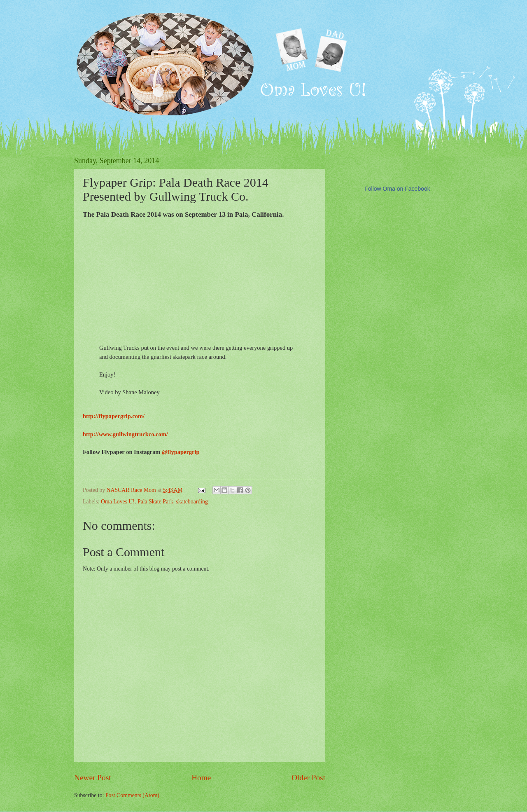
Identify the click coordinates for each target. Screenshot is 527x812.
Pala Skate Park (155, 502)
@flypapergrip (181, 452)
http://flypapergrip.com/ (114, 416)
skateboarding (192, 502)
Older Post (308, 778)
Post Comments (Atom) (132, 795)
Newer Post (93, 778)
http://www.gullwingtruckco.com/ (125, 434)
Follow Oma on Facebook (397, 189)
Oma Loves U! (118, 502)
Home (201, 778)
